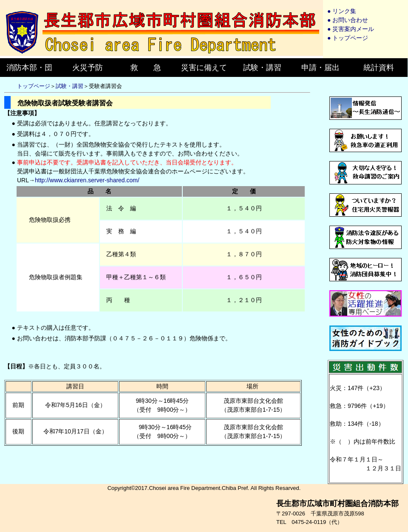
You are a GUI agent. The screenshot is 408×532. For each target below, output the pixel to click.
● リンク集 (342, 11)
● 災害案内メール (351, 29)
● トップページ (348, 38)
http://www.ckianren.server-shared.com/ (87, 180)
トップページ (34, 86)
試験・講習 (69, 86)
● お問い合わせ (348, 20)
